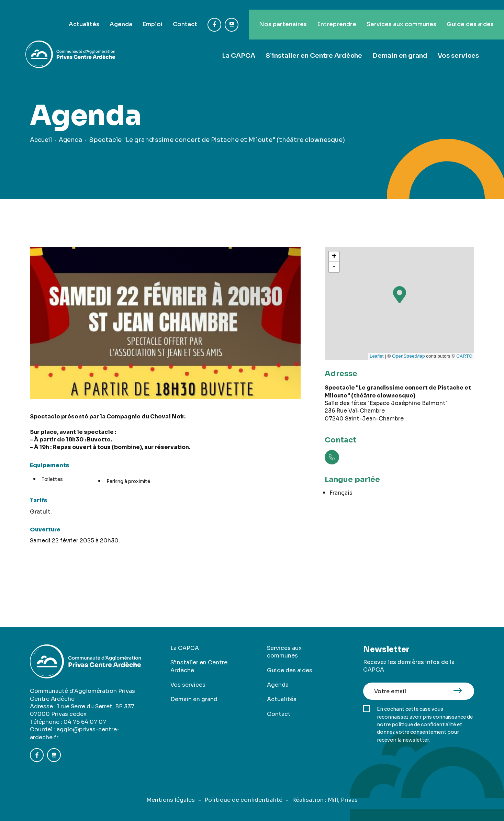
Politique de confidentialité (243, 800)
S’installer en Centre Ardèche (315, 46)
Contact (161, 14)
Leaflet (377, 356)
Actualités (51, 14)
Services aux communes (392, 14)
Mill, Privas (343, 800)
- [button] (334, 267)
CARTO (464, 356)
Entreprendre (321, 14)
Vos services (458, 46)
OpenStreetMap (408, 356)
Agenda (91, 14)
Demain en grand (400, 46)
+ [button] (334, 257)
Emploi (126, 14)
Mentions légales (171, 800)
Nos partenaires (262, 14)
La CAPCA (240, 46)
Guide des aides (467, 14)
